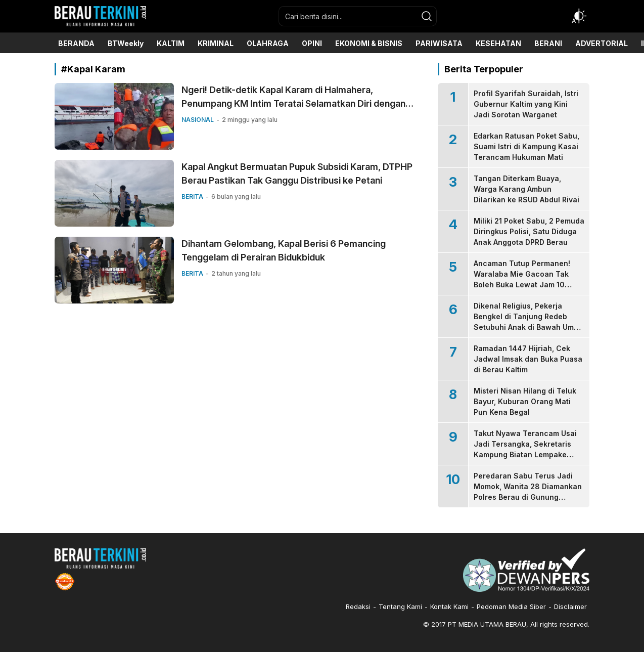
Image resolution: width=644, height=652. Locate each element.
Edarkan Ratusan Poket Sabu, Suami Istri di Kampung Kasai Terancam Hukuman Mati (526, 146)
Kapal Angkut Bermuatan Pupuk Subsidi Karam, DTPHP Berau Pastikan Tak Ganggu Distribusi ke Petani (297, 173)
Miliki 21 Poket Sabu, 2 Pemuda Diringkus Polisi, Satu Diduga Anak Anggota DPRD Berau (529, 231)
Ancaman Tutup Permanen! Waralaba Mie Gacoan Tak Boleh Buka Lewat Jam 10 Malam (522, 279)
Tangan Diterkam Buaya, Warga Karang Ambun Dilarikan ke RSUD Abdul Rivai (526, 189)
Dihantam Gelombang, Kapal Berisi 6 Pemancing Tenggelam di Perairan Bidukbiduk (284, 250)
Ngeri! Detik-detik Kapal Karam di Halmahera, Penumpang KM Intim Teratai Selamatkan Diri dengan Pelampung (293, 103)
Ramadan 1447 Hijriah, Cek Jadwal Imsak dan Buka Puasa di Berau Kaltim (528, 359)
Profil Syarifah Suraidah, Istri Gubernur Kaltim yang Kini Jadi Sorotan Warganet (526, 104)
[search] (427, 16)
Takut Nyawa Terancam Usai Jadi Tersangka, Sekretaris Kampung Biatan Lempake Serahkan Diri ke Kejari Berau (526, 449)
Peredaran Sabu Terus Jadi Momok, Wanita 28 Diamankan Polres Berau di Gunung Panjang (528, 492)
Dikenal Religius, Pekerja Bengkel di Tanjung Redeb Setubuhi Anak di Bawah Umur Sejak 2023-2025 (527, 322)
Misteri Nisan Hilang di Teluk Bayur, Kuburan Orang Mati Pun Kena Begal (525, 401)
